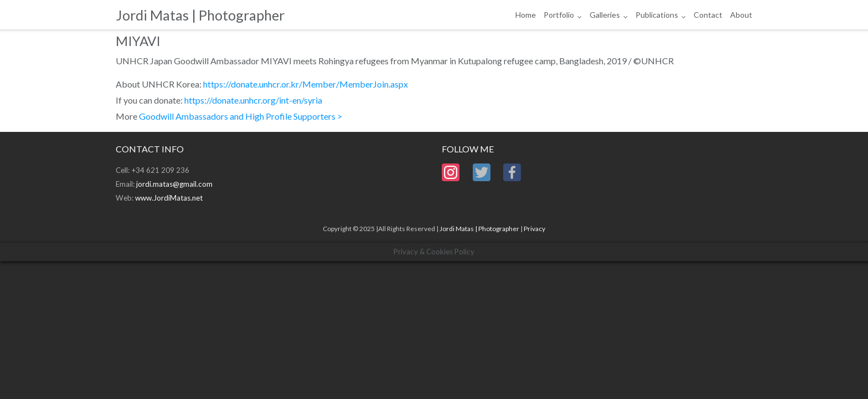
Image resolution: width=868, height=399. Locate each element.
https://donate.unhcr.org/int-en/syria (253, 100)
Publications (657, 15)
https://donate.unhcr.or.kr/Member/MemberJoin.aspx (306, 84)
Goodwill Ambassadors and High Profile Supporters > (241, 116)
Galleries (605, 15)
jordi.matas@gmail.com (174, 184)
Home (526, 15)
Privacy (534, 229)
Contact (708, 15)
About (741, 15)
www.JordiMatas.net (169, 198)
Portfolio (559, 15)
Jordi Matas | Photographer (479, 229)
